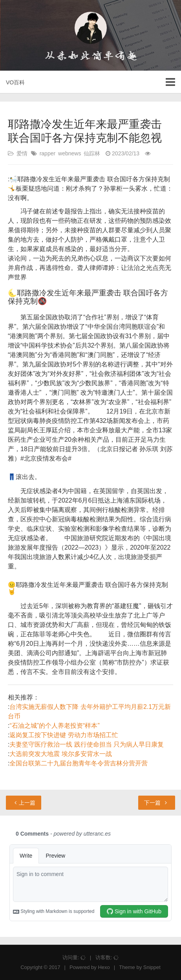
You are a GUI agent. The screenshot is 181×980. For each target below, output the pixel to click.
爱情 (22, 153)
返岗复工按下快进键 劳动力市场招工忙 (64, 735)
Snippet (152, 967)
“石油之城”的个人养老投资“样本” (54, 726)
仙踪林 (92, 153)
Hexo (104, 967)
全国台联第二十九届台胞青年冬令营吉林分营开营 (79, 763)
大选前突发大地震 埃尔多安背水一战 (60, 754)
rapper (48, 153)
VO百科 (15, 82)
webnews (69, 153)
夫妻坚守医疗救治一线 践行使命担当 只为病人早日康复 (87, 744)
